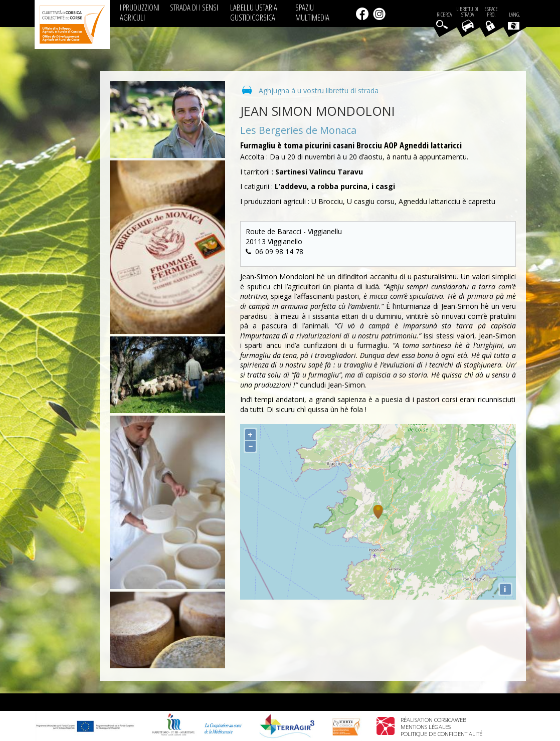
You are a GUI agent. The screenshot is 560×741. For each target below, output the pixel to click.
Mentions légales (426, 727)
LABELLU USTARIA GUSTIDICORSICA (254, 12)
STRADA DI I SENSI (194, 7)
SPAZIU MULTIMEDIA (312, 12)
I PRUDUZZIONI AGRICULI (140, 12)
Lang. (514, 21)
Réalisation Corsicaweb (433, 720)
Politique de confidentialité (441, 734)
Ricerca (444, 15)
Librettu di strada (467, 12)
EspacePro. (491, 12)
